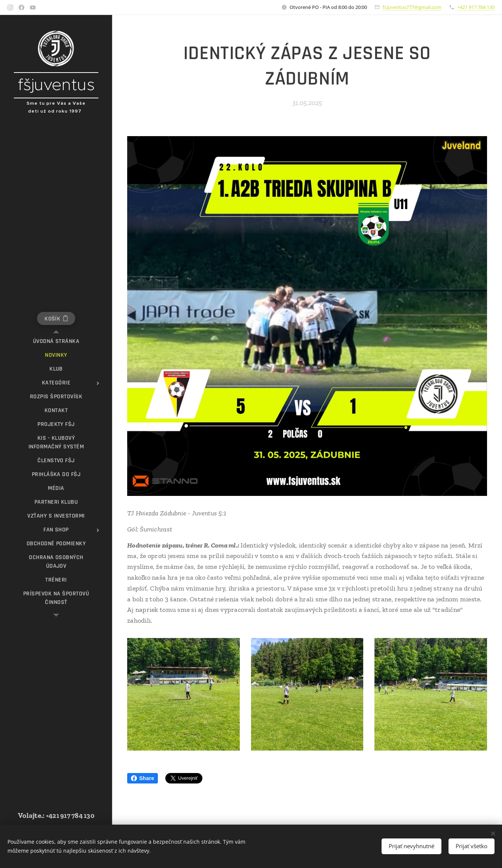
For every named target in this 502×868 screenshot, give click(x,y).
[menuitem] (56, 341)
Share (143, 778)
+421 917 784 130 (476, 7)
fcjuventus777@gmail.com (412, 7)
